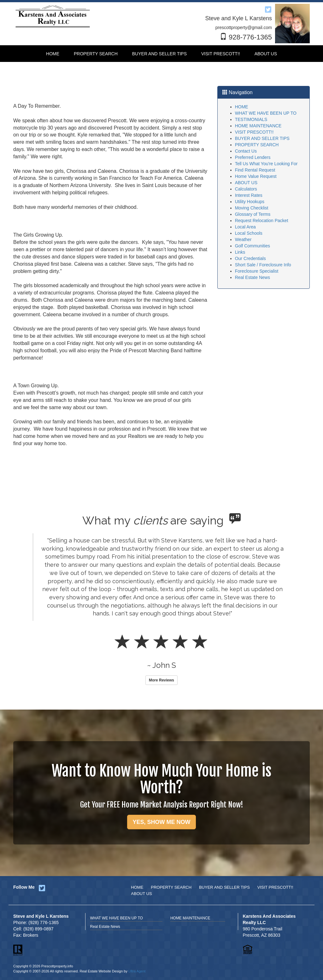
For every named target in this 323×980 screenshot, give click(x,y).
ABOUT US (246, 183)
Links (240, 252)
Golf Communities (253, 246)
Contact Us (246, 151)
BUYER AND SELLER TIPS (262, 138)
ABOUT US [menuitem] (266, 54)
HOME (242, 107)
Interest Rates (249, 195)
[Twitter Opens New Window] (268, 9)
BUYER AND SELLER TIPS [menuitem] (159, 54)
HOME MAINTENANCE (258, 126)
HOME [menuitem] (53, 54)
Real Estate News (253, 277)
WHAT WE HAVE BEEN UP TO (266, 113)
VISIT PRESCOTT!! (254, 132)
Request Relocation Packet (262, 221)
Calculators (246, 189)
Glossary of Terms (253, 214)
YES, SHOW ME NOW (161, 822)
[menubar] (161, 54)
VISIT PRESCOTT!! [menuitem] (221, 54)
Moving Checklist (252, 208)
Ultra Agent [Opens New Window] (137, 971)
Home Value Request (256, 176)
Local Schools (249, 233)
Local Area (245, 227)
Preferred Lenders (253, 157)
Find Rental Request (255, 170)
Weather (243, 239)
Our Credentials (250, 258)
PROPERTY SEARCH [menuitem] (96, 54)
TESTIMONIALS (251, 119)
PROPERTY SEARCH (257, 145)
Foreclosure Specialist (257, 271)
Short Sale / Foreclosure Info (263, 265)
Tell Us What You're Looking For (266, 164)
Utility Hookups (250, 202)
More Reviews (161, 680)
